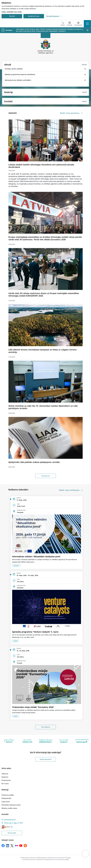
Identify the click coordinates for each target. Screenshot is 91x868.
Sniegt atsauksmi (46, 759)
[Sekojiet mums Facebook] (3, 846)
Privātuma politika (8, 795)
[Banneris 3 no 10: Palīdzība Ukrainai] (45, 741)
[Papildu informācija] (12, 827)
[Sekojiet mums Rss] (25, 846)
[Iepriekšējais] (5, 741)
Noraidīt (12, 16)
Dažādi (15, 641)
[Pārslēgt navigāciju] (87, 24)
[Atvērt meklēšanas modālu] (63, 24)
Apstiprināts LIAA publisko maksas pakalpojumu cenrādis (34, 462)
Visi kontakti (12, 833)
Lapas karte (6, 802)
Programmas (6, 780)
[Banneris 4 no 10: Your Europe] (64, 741)
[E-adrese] (6, 827)
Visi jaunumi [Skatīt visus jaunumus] (46, 476)
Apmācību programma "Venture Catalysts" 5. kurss (35, 632)
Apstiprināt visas (34, 16)
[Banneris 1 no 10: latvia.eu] (9, 741)
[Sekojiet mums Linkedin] (8, 846)
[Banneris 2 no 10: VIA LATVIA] (27, 741)
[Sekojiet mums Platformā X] (12, 846)
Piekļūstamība (6, 798)
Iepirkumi (5, 777)
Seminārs (16, 566)
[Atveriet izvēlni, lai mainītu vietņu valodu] (70, 24)
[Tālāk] (86, 741)
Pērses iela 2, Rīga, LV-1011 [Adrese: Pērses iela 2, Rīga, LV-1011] (14, 823)
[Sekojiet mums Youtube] (21, 846)
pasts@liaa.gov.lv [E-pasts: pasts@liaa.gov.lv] (10, 820)
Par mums (5, 784)
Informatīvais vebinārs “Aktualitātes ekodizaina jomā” (36, 557)
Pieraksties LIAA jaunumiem (11, 805)
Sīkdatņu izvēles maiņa (9, 808)
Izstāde (16, 716)
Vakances (5, 774)
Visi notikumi (45, 727)
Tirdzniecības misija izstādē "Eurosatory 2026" (33, 707)
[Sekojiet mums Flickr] (16, 846)
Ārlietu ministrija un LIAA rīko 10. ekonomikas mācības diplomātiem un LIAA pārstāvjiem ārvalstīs (43, 407)
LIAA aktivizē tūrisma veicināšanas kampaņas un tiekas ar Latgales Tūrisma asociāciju (42, 351)
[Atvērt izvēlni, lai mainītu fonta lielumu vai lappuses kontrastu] (78, 24)
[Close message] (88, 30)
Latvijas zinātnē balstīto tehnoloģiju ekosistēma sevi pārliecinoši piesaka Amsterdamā (41, 166)
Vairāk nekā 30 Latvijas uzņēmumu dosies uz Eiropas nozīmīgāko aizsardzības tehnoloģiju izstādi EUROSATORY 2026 (44, 295)
